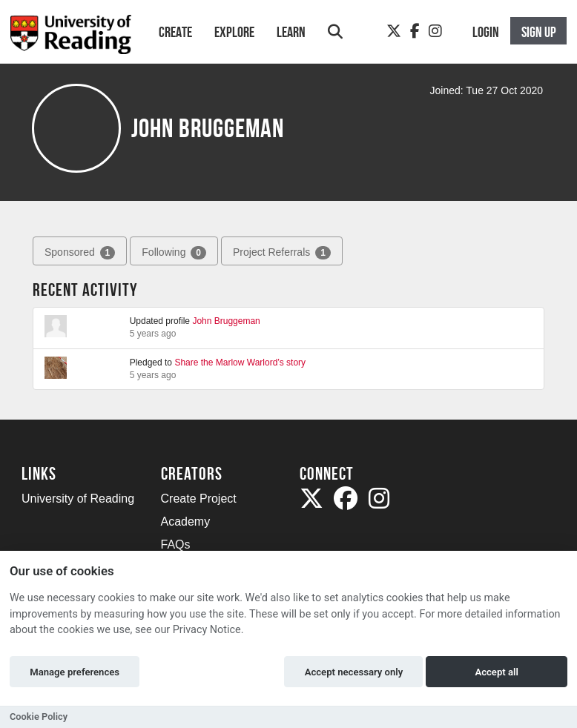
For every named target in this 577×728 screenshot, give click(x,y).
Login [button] (486, 32)
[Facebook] (415, 31)
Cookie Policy (39, 717)
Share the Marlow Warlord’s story (240, 363)
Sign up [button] (539, 32)
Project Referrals (282, 253)
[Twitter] (394, 31)
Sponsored (80, 253)
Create (175, 32)
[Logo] (71, 39)
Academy (186, 522)
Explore (234, 32)
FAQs (176, 545)
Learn (291, 32)
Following (174, 253)
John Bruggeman (226, 321)
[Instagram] (435, 31)
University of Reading (78, 499)
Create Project (199, 499)
